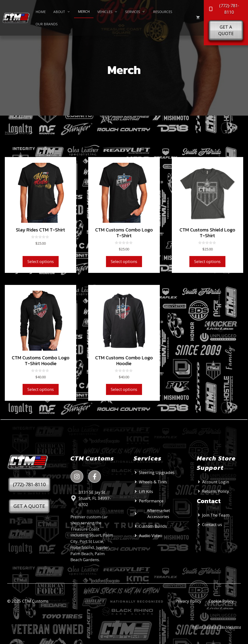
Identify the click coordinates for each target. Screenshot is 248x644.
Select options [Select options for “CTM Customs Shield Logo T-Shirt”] (207, 261)
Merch (84, 11)
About (64, 12)
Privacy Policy (188, 601)
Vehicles (109, 12)
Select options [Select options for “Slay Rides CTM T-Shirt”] (41, 261)
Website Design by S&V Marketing (216, 627)
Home (41, 12)
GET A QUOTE (29, 506)
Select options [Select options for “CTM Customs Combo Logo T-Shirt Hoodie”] (41, 389)
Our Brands (47, 24)
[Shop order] (217, 145)
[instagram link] (77, 477)
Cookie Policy (221, 601)
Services (137, 12)
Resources (163, 12)
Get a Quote (226, 30)
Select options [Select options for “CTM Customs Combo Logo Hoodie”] (124, 389)
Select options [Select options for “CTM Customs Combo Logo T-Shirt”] (124, 261)
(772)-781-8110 (29, 484)
